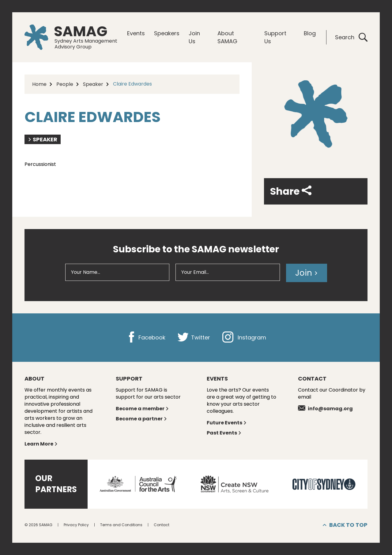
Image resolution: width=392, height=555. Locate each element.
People (65, 84)
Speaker (93, 84)
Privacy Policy (76, 525)
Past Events (224, 433)
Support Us (275, 37)
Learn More (41, 444)
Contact (162, 525)
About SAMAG (227, 37)
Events (136, 33)
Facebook (146, 337)
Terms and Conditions (121, 525)
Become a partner (141, 419)
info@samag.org (325, 409)
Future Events (227, 423)
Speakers (167, 33)
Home (39, 84)
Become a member (142, 409)
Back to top (345, 525)
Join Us (194, 37)
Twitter (194, 337)
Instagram (244, 337)
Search (351, 37)
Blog (310, 33)
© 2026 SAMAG (38, 525)
